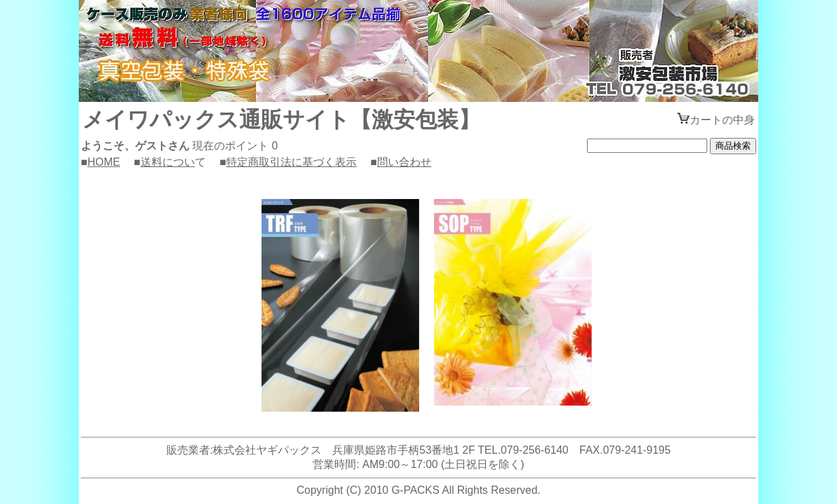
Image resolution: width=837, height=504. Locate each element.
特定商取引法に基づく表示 (291, 162)
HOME (104, 162)
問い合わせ (404, 162)
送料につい (168, 162)
